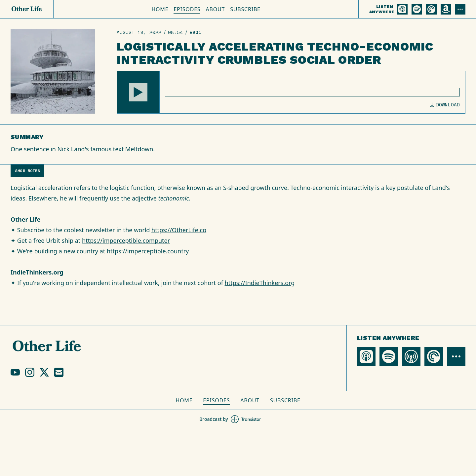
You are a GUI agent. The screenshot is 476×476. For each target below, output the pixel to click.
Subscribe (245, 9)
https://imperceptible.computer (126, 240)
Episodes (187, 9)
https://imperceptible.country (148, 251)
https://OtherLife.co (179, 230)
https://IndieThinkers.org (260, 283)
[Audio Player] (291, 92)
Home (160, 9)
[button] (138, 92)
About (215, 9)
